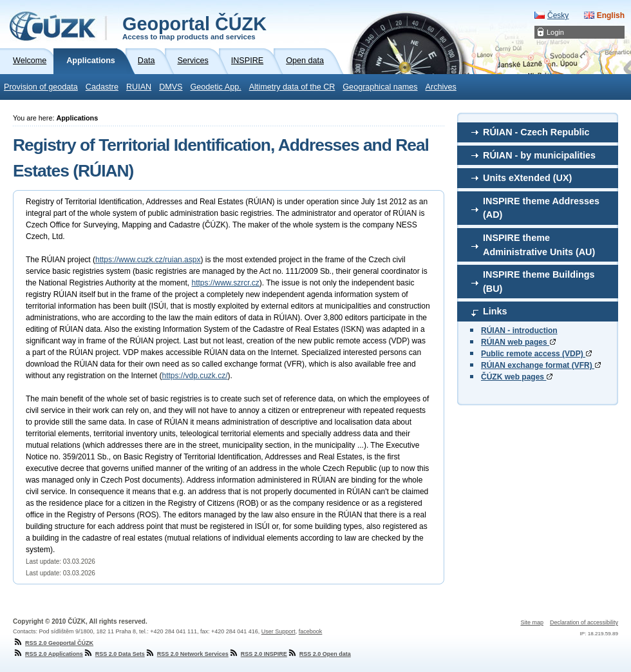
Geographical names (380, 87)
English (611, 15)
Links (495, 311)
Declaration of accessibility (584, 622)
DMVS (171, 87)
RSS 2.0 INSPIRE (258, 654)
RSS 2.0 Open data (319, 654)
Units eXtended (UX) (527, 178)
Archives (441, 87)
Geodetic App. (216, 87)
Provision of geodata (41, 87)
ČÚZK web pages (517, 377)
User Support (278, 631)
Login (555, 32)
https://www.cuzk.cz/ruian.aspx (148, 260)
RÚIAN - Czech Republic (536, 132)
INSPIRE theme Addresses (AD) (541, 208)
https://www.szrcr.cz (225, 283)
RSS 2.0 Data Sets (114, 654)
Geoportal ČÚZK (194, 27)
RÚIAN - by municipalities (539, 155)
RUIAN (139, 87)
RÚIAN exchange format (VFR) (541, 365)
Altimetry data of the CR (292, 87)
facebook (311, 631)
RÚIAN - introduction (519, 331)
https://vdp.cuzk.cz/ (194, 376)
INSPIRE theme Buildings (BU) (539, 282)
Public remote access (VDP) (536, 354)
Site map (532, 622)
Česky (558, 15)
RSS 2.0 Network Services (187, 654)
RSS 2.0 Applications (48, 654)
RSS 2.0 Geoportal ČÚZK (53, 643)
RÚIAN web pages (518, 342)
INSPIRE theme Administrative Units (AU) (539, 245)
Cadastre (102, 87)
